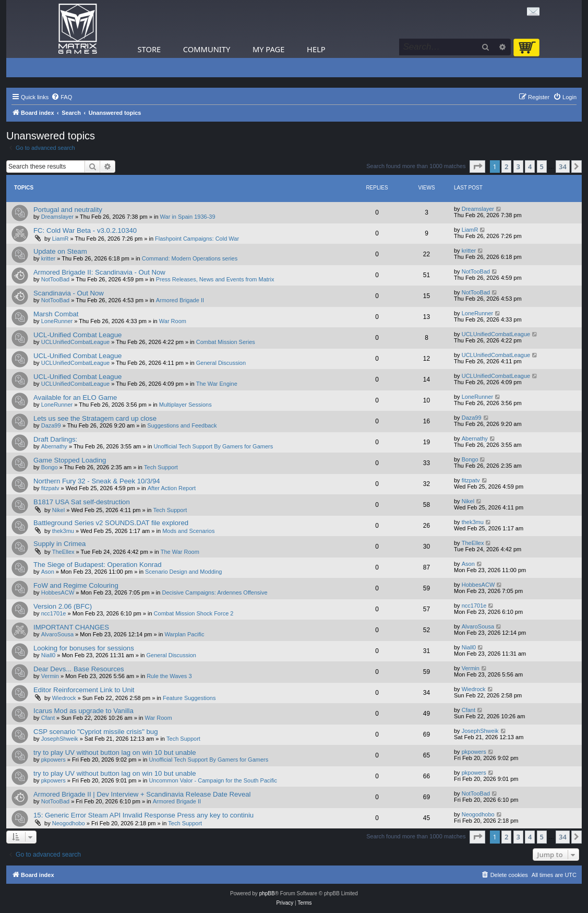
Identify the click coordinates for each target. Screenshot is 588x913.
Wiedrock (64, 698)
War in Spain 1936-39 (188, 217)
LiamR (61, 239)
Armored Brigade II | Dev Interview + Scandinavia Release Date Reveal (142, 794)
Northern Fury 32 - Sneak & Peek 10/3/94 (97, 481)
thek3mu (63, 531)
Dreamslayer (57, 217)
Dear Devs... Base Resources (79, 669)
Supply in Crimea (59, 544)
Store (149, 49)
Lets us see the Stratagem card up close (95, 418)
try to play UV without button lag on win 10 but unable (115, 752)
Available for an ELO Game (75, 398)
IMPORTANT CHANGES (71, 627)
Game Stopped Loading (70, 460)
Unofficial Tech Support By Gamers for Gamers (213, 446)
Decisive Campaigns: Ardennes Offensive (214, 592)
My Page (269, 49)
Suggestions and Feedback (182, 425)
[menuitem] (62, 97)
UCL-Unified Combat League (77, 335)
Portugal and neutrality (68, 210)
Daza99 (51, 425)
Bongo (50, 467)
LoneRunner (57, 321)
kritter (49, 258)
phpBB (267, 893)
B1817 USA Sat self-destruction (82, 502)
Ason (48, 572)
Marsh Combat (56, 314)
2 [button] (506, 167)
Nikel (58, 510)
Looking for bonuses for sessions (84, 648)
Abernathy (54, 446)
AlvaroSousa (57, 634)
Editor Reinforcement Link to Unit (84, 690)
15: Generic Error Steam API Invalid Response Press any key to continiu (143, 815)
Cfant (48, 718)
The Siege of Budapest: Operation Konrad (98, 565)
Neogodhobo (69, 823)
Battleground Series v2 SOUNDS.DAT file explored (111, 523)
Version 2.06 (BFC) (63, 606)
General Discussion (221, 363)
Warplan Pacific (184, 634)
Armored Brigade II (180, 300)
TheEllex (63, 552)
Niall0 (49, 655)
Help (316, 49)
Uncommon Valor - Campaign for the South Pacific (213, 780)
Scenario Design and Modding (183, 572)
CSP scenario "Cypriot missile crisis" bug (96, 732)
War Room (173, 321)
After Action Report (172, 488)
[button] (477, 167)
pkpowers (53, 760)
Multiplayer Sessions (185, 405)
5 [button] (542, 167)
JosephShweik (60, 739)
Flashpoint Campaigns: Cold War (197, 239)
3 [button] (518, 167)
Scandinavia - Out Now (69, 293)
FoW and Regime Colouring (76, 585)
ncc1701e (54, 613)
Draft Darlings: (55, 439)
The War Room (180, 552)
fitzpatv (50, 488)
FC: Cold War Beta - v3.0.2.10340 (85, 230)
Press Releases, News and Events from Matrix (215, 279)
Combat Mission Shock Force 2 (194, 613)
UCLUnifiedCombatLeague (75, 342)
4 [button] (530, 167)
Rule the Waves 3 (169, 676)
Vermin (50, 676)
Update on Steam (60, 251)
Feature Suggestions (189, 698)
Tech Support (161, 467)
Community (207, 49)
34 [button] (563, 167)
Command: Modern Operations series (190, 258)
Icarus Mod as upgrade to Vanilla (83, 711)
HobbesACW (58, 592)
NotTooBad (55, 279)
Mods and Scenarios (188, 531)
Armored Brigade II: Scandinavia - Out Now (99, 272)
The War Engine (217, 384)
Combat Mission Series (226, 342)
